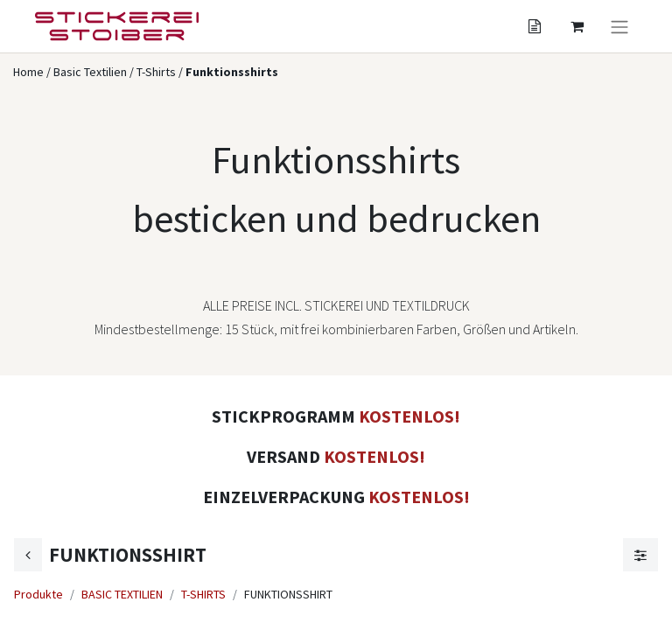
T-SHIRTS (203, 594)
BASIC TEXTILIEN (122, 594)
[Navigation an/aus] (619, 26)
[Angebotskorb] (535, 26)
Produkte (38, 594)
